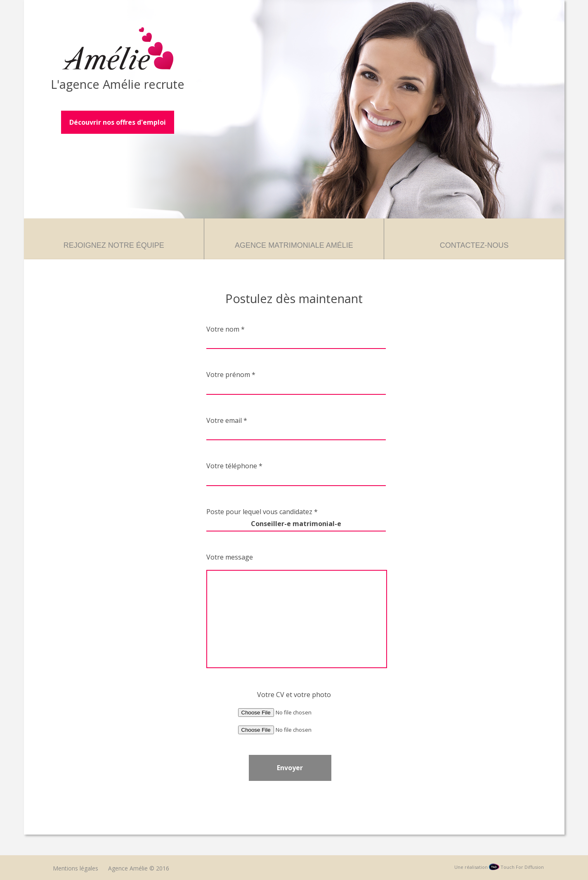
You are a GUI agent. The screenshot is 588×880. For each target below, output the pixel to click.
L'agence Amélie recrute (118, 84)
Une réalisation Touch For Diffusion (499, 867)
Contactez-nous (474, 245)
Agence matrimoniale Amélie (294, 245)
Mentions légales (76, 868)
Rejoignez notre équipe (114, 245)
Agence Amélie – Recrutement (118, 49)
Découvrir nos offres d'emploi (118, 122)
